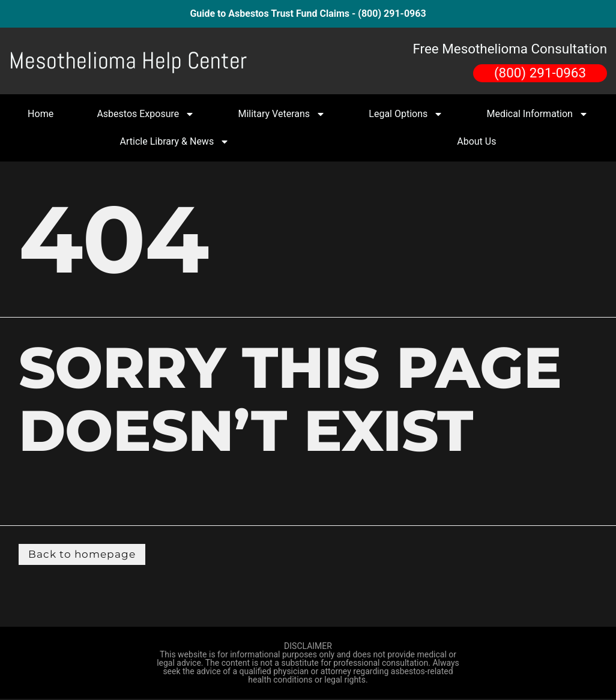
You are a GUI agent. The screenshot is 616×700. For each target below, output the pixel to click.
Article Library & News (175, 142)
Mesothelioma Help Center (128, 61)
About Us (476, 141)
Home (41, 114)
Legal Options (406, 114)
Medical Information (538, 114)
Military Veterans (282, 114)
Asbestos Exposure (146, 114)
